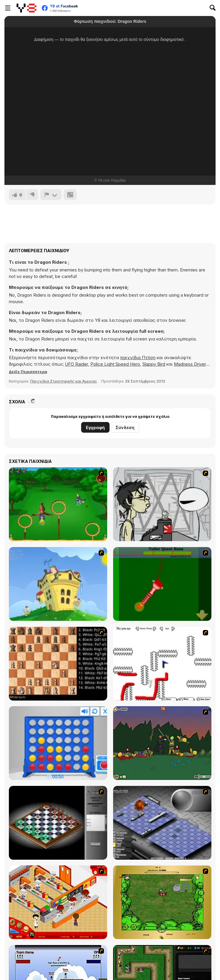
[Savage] (162, 902)
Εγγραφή (95, 427)
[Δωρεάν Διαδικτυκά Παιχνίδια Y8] (27, 8)
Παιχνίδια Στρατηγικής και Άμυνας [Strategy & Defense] (64, 381)
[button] (28, 372)
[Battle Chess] (58, 664)
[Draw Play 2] (162, 664)
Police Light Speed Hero (115, 364)
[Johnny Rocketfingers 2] (162, 504)
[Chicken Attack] (58, 584)
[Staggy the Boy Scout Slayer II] (162, 743)
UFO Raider (76, 364)
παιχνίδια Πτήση (138, 358)
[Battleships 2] (162, 823)
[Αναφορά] (51, 195)
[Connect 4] (58, 743)
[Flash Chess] (58, 823)
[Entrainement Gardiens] (58, 504)
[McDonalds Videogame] (58, 902)
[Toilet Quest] (162, 584)
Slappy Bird (154, 364)
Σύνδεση (125, 427)
